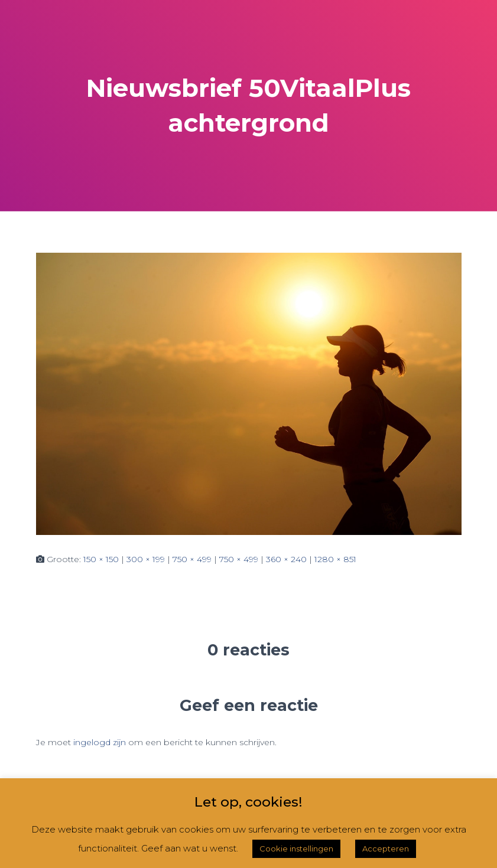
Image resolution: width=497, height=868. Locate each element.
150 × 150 (101, 559)
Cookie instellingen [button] (296, 849)
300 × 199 (146, 559)
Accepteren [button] (386, 849)
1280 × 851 (335, 559)
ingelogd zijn (100, 742)
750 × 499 (192, 559)
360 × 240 (286, 559)
